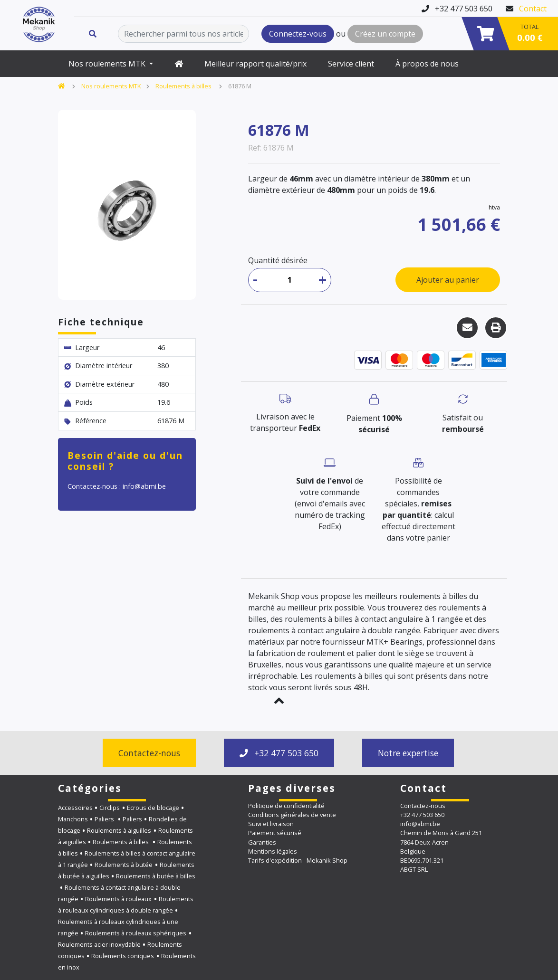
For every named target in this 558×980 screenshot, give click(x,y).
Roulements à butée (124, 865)
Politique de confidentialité (286, 806)
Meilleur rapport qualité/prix (255, 64)
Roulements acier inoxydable (99, 944)
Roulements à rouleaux (118, 899)
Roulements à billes (184, 86)
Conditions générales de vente (292, 815)
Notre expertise (408, 753)
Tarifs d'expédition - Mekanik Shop (298, 860)
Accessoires (75, 808)
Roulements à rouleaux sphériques (136, 933)
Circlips (110, 808)
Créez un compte (385, 34)
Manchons (73, 819)
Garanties (262, 842)
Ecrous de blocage (153, 808)
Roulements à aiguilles (119, 830)
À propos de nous (427, 64)
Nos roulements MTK (108, 64)
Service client (351, 64)
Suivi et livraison (271, 824)
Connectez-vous (298, 34)
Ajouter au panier (448, 280)
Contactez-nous (149, 753)
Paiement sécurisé (275, 833)
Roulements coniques (123, 956)
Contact (533, 9)
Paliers (105, 819)
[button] (279, 701)
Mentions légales (273, 851)
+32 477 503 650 (279, 753)
